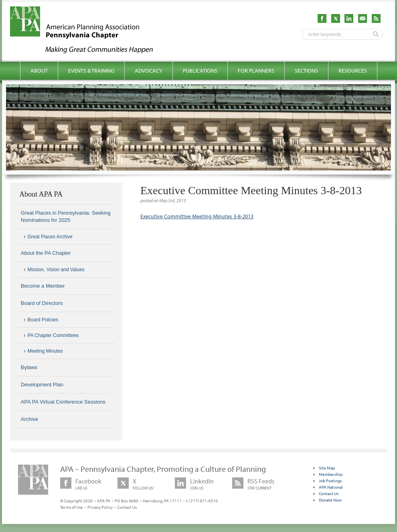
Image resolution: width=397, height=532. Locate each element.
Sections (306, 71)
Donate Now (330, 500)
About (39, 71)
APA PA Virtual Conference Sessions (63, 402)
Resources (353, 71)
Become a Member (43, 286)
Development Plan (42, 385)
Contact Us (127, 507)
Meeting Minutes (45, 351)
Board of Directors (42, 303)
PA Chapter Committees (53, 335)
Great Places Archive (50, 237)
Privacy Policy (100, 507)
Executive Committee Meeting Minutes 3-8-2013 (197, 216)
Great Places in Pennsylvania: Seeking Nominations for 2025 (66, 216)
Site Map (327, 468)
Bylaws (29, 367)
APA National (331, 487)
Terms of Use (72, 507)
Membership (331, 474)
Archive (29, 419)
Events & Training (91, 71)
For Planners (256, 71)
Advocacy (149, 71)
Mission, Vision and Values (56, 270)
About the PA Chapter (46, 253)
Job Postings (330, 481)
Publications (200, 71)
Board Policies (43, 320)
